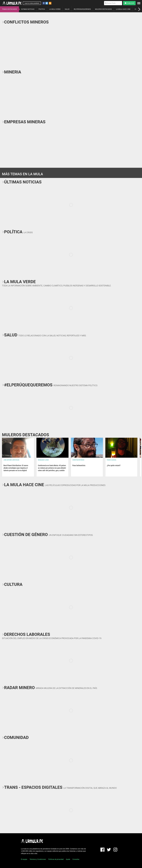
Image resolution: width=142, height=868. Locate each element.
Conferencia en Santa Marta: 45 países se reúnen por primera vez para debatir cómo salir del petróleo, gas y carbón (52, 468)
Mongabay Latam (43, 460)
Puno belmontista (79, 465)
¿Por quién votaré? (114, 465)
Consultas (76, 859)
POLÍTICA (42, 9)
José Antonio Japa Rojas (11, 460)
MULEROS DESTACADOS (103, 9)
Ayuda (68, 859)
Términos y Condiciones (38, 859)
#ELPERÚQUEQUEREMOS (82, 9)
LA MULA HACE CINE (123, 9)
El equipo (24, 859)
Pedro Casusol (112, 460)
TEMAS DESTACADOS (9, 9)
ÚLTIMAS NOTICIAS (28, 9)
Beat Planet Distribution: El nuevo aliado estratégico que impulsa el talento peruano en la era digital (16, 468)
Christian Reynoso (78, 460)
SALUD (67, 9)
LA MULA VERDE (55, 9)
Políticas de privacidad (56, 859)
